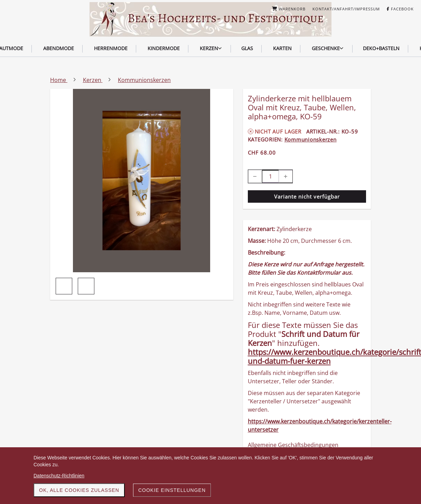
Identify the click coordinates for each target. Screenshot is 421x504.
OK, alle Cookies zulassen (79, 490)
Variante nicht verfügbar (307, 196)
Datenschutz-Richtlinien (59, 476)
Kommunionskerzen (311, 139)
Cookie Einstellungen (172, 490)
